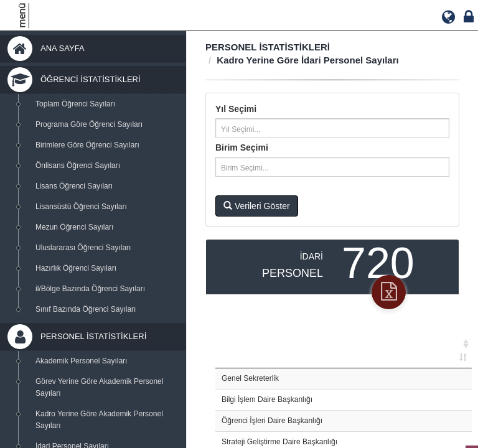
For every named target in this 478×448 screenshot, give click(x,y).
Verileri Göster (257, 206)
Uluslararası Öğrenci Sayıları (83, 248)
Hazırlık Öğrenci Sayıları (76, 268)
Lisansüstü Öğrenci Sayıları (81, 207)
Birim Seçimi (242, 147)
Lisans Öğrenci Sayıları (74, 186)
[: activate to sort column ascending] (344, 344)
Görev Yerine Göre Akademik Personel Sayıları (99, 387)
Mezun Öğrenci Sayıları (74, 227)
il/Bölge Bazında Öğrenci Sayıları (90, 289)
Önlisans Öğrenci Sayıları (78, 166)
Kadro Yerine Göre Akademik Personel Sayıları (99, 420)
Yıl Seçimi (236, 109)
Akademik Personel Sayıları (81, 361)
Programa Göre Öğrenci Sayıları (89, 124)
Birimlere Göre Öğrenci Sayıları (87, 145)
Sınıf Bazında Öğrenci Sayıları (86, 309)
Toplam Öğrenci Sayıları (75, 104)
